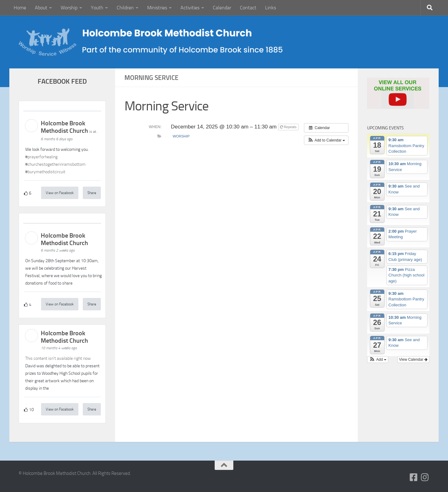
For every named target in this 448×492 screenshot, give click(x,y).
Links (271, 8)
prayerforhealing (43, 157)
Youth (97, 8)
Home (20, 8)
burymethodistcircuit (47, 172)
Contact (248, 8)
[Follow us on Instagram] (425, 477)
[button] (326, 140)
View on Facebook (60, 193)
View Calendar (413, 360)
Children (125, 8)
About (41, 8)
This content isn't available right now (58, 358)
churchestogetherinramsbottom (57, 164)
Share (92, 193)
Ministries (157, 8)
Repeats (289, 127)
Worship (69, 8)
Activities (190, 8)
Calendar (222, 8)
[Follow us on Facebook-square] (414, 477)
